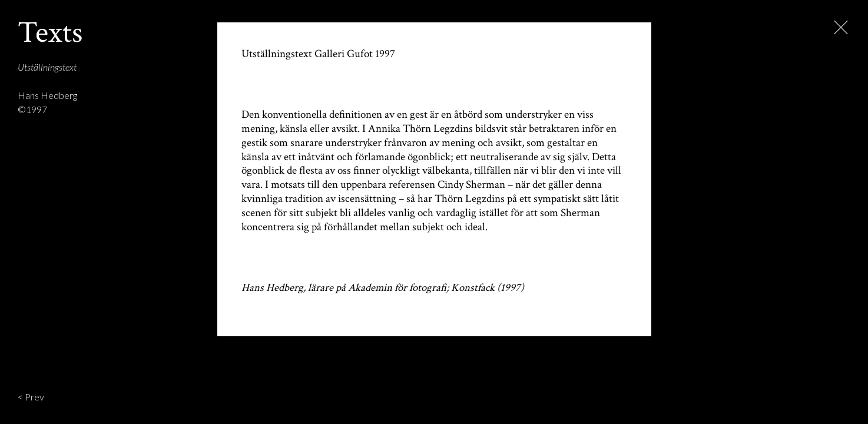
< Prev (31, 397)
